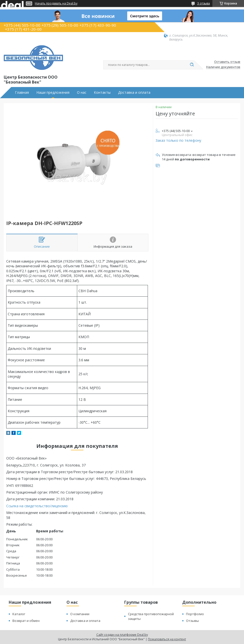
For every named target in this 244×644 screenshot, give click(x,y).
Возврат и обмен (26, 621)
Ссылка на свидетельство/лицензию (37, 506)
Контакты (102, 92)
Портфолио (195, 614)
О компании (80, 614)
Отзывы (192, 621)
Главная (22, 92)
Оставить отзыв (227, 62)
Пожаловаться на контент (167, 639)
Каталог (19, 614)
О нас (82, 92)
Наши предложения (53, 92)
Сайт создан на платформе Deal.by (122, 635)
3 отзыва (204, 3)
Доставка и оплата (134, 92)
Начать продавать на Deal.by (56, 3)
